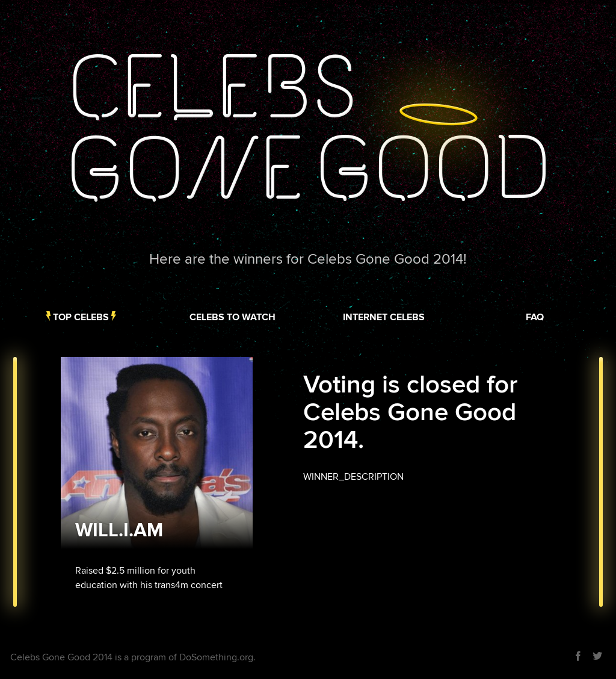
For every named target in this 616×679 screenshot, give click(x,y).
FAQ (535, 317)
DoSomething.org (216, 657)
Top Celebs (81, 317)
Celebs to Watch (233, 317)
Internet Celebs (384, 317)
